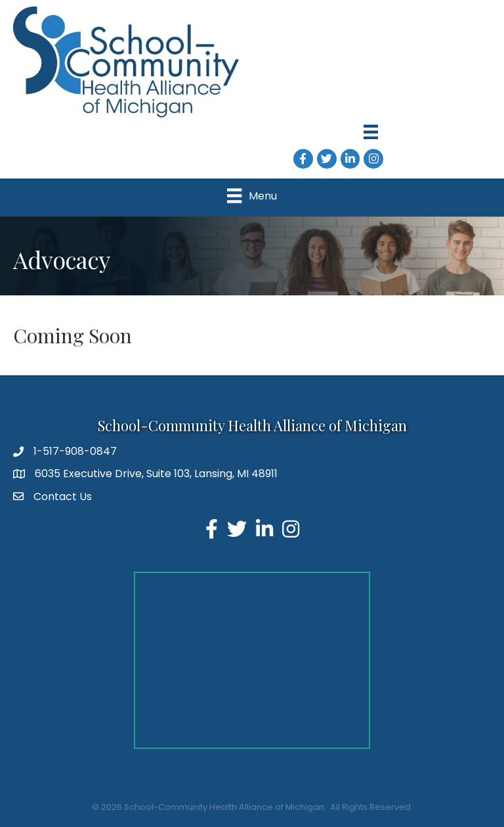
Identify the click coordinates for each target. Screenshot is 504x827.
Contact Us (63, 497)
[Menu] (371, 132)
